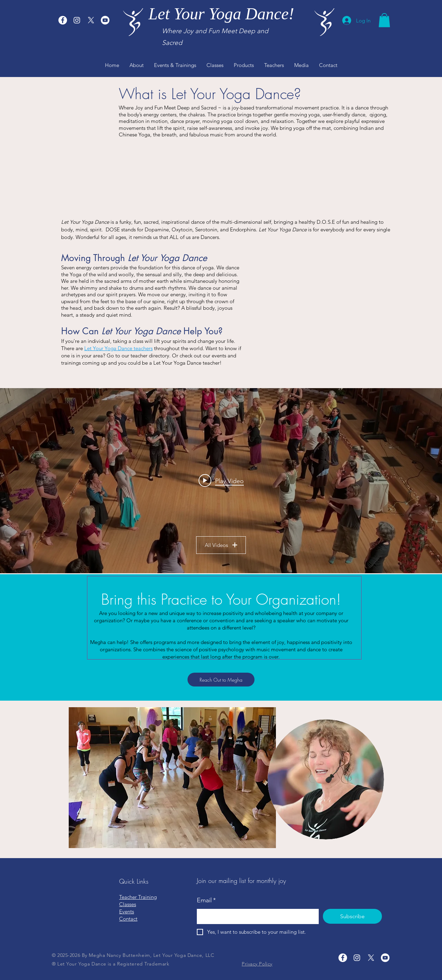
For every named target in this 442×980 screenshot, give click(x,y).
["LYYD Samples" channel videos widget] (221, 481)
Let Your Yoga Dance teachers (118, 348)
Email (206, 900)
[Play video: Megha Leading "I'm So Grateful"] (221, 481)
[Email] (256, 916)
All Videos (221, 545)
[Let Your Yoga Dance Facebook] (63, 20)
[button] (384, 20)
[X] (91, 20)
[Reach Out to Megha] (221, 680)
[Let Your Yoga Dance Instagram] (77, 20)
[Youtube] (105, 20)
